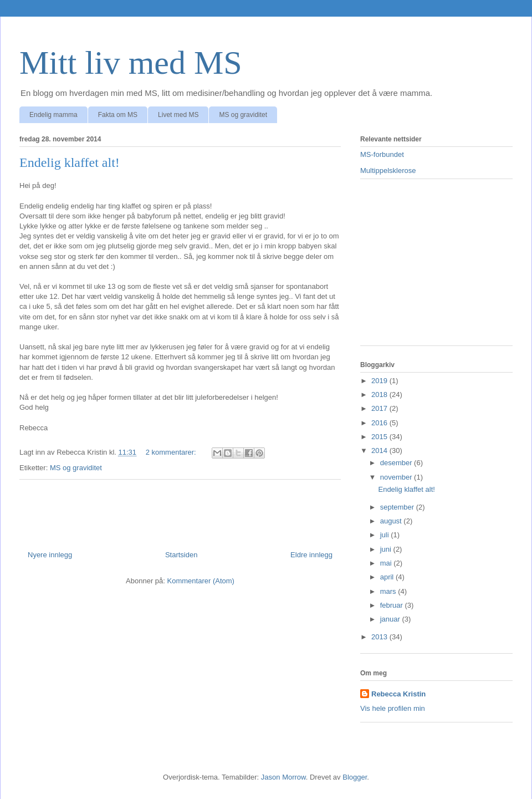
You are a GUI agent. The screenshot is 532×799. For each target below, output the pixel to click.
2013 (380, 637)
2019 (380, 381)
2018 (380, 395)
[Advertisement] (436, 268)
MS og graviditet (243, 115)
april (388, 577)
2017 (380, 408)
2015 (380, 437)
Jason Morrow (283, 777)
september (398, 507)
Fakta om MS (118, 115)
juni (387, 549)
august (392, 521)
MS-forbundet (382, 154)
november (397, 477)
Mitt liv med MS (131, 63)
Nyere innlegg (50, 555)
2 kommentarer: (172, 452)
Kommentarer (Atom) (201, 581)
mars (389, 591)
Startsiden (181, 555)
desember (397, 463)
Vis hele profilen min (393, 708)
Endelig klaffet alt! (70, 162)
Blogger (355, 777)
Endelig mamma (53, 115)
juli (386, 535)
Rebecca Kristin (398, 694)
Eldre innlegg (311, 555)
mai (387, 563)
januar (391, 619)
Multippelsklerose (388, 171)
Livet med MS (178, 115)
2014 (380, 451)
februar (393, 605)
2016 (380, 423)
